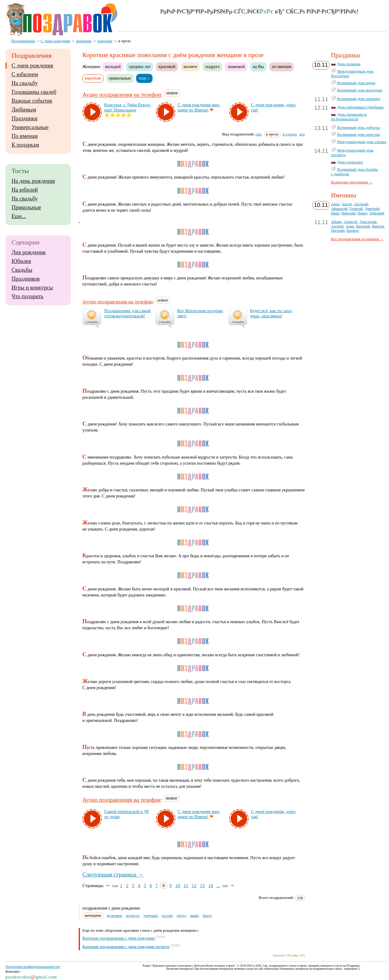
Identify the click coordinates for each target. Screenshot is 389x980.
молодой (113, 67)
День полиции (349, 64)
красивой (167, 67)
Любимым (24, 110)
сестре (167, 915)
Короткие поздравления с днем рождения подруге (126, 946)
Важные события (32, 101)
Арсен (347, 204)
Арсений (361, 204)
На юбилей (25, 190)
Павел (362, 213)
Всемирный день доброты (358, 128)
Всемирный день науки (356, 83)
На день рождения (33, 181)
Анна (335, 204)
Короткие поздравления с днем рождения (119, 938)
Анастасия (368, 222)
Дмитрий (372, 209)
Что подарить (28, 296)
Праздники (24, 118)
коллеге (190, 67)
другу (181, 915)
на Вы (258, 67)
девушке (150, 915)
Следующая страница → (113, 874)
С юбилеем (25, 74)
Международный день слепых (362, 142)
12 (194, 885)
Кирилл (353, 230)
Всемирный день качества (358, 135)
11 (186, 885)
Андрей (337, 226)
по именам (282, 67)
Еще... (19, 216)
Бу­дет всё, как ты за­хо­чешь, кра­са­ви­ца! (271, 313)
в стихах (290, 134)
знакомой (236, 67)
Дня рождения (29, 252)
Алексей (350, 222)
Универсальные (30, 127)
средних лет (139, 67)
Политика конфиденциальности (33, 966)
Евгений (338, 230)
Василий (363, 226)
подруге (212, 67)
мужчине (114, 915)
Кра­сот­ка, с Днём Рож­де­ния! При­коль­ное (128, 107)
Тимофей (377, 213)
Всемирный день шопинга (359, 99)
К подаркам (25, 145)
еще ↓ (144, 78)
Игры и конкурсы (32, 288)
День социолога (350, 162)
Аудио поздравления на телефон (122, 95)
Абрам (336, 222)
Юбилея (21, 261)
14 (211, 885)
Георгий (356, 209)
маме (195, 915)
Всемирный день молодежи (360, 90)
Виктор (378, 226)
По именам (25, 136)
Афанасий (339, 209)
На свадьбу (25, 83)
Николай (348, 213)
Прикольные (26, 207)
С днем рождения (32, 66)
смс (259, 134)
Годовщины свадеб (34, 92)
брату (208, 915)
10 (178, 885)
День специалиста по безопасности (349, 117)
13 (202, 885)
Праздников (26, 279)
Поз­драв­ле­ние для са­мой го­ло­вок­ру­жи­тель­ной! (127, 313)
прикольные (120, 78)
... (218, 885)
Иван (335, 213)
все (302, 134)
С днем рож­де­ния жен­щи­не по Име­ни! (199, 107)
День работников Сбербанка (360, 107)
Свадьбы (22, 270)
